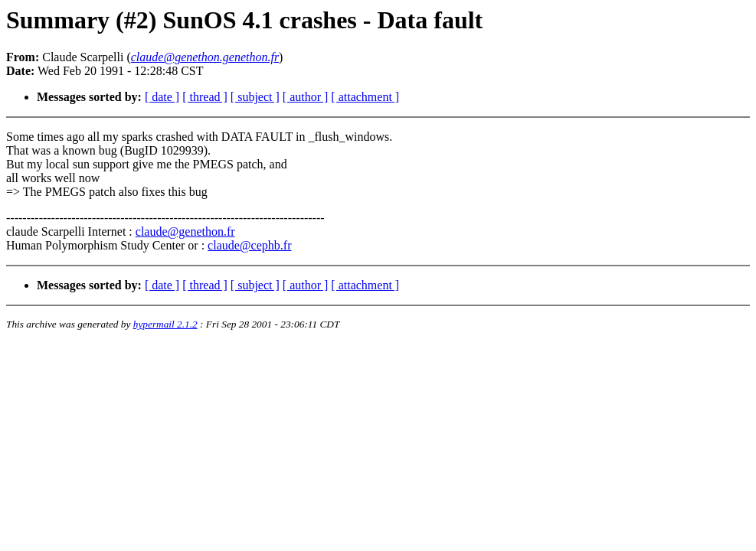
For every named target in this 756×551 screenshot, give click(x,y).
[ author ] (306, 97)
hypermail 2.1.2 (165, 324)
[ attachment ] (365, 97)
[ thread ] (205, 97)
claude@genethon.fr (185, 231)
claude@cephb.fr (249, 245)
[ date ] (162, 97)
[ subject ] (255, 97)
